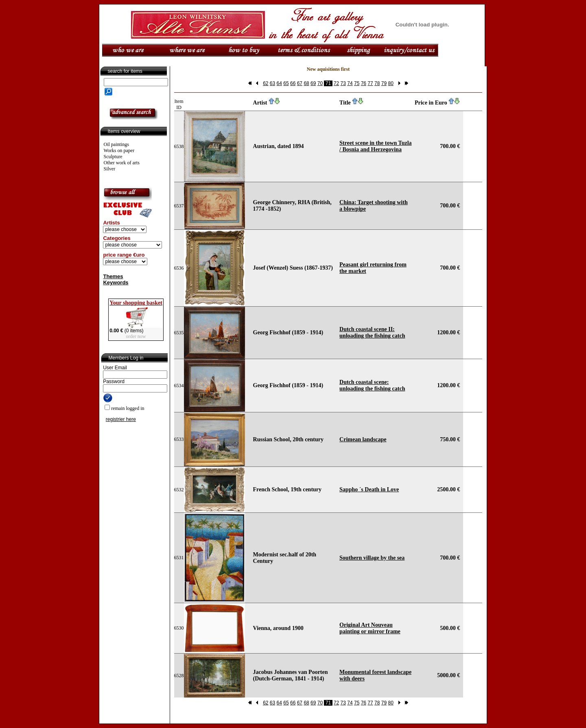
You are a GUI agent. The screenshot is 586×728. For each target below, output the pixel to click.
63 (272, 83)
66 (293, 83)
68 (306, 83)
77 (370, 83)
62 (266, 83)
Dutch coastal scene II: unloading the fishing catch (372, 332)
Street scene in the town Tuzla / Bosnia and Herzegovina (375, 146)
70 (320, 83)
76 (364, 83)
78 (377, 83)
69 (313, 83)
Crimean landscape (363, 439)
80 (390, 83)
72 (336, 83)
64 (279, 83)
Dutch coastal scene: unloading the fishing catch (372, 385)
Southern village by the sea (372, 558)
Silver (110, 169)
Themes (113, 276)
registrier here (121, 419)
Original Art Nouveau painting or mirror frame (370, 628)
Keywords (116, 282)
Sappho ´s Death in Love (369, 489)
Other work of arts (122, 163)
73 (343, 83)
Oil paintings (116, 144)
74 (350, 83)
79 (384, 83)
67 (300, 83)
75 (357, 83)
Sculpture (113, 157)
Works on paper (119, 150)
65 (286, 83)
